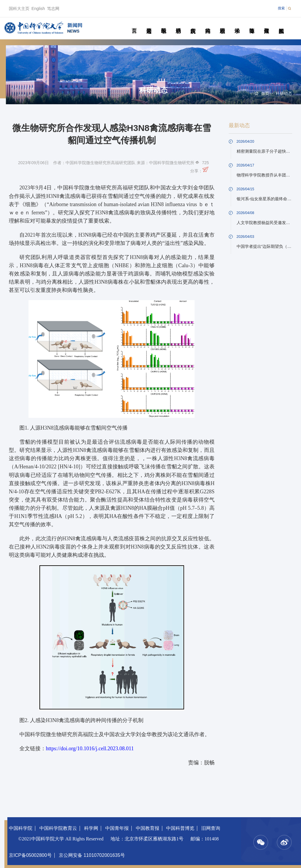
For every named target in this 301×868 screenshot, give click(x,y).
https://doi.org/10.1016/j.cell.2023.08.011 (90, 748)
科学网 (91, 828)
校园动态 (222, 24)
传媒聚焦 (266, 24)
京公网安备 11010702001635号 (92, 855)
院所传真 (193, 24)
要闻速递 (149, 24)
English (38, 9)
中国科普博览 (180, 828)
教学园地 (164, 24)
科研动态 (178, 24)
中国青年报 (117, 828)
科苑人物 (208, 24)
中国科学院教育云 (58, 828)
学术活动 (237, 24)
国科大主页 (19, 9)
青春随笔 (252, 24)
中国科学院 (21, 828)
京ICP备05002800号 (30, 855)
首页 (134, 24)
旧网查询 (211, 828)
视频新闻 (281, 24)
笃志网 (53, 9)
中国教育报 (148, 828)
